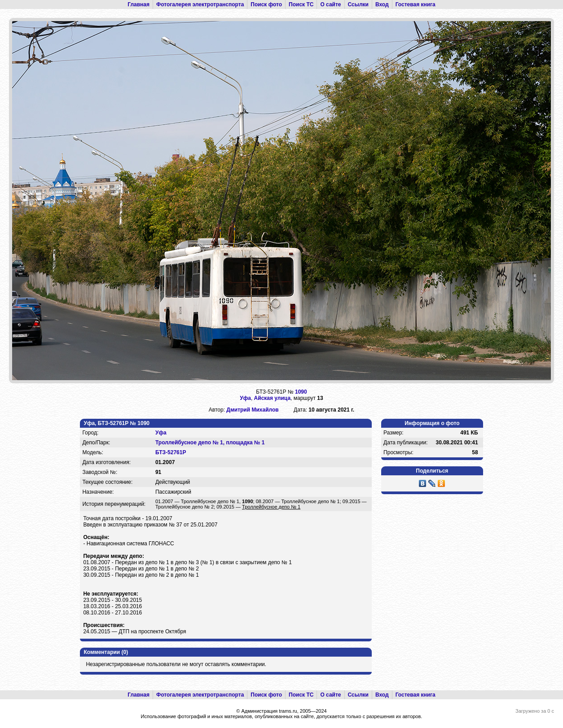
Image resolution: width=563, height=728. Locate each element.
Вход (382, 4)
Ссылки (358, 4)
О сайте (330, 4)
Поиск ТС (301, 4)
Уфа (245, 398)
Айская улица (272, 398)
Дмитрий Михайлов (252, 410)
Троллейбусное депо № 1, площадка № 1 (210, 443)
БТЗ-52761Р (171, 452)
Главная (139, 4)
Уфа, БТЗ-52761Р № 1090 (117, 423)
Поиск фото (266, 4)
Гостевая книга (416, 4)
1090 (301, 392)
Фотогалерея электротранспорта (200, 4)
